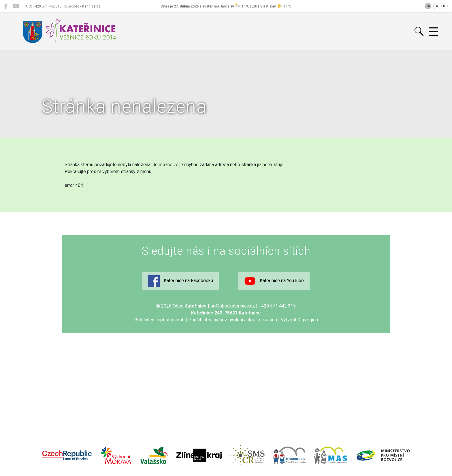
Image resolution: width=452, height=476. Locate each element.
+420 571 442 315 (277, 306)
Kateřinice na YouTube (274, 281)
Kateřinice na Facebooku (181, 281)
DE (445, 6)
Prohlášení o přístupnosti (159, 320)
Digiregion (308, 320)
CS (428, 6)
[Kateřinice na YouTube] (16, 6)
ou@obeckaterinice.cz (233, 306)
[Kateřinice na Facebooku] (6, 6)
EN (436, 6)
